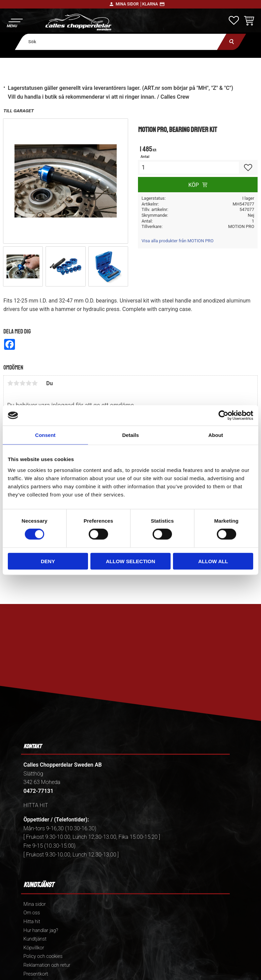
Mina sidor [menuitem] (34, 904)
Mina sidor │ (129, 4)
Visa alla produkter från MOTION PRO (177, 241)
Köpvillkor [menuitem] (34, 948)
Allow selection (130, 561)
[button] (14, 22)
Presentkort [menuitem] (36, 974)
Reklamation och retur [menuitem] (47, 965)
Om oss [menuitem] (32, 913)
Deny (48, 561)
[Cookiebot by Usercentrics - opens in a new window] (223, 415)
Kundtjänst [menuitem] (35, 939)
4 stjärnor (29, 383)
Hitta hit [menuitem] (32, 922)
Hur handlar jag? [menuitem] (41, 930)
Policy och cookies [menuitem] (43, 956)
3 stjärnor (22, 383)
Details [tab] (130, 435)
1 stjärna (10, 383)
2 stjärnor (16, 383)
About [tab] (216, 435)
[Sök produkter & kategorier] (121, 42)
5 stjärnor (35, 383)
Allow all (213, 561)
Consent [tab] (45, 435)
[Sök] (232, 42)
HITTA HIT (36, 805)
